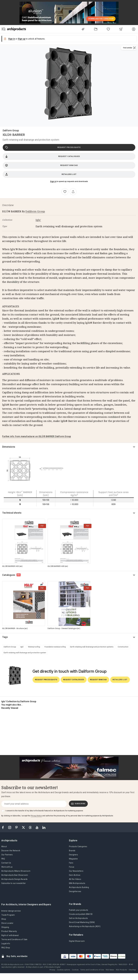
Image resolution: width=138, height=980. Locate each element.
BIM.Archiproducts (77, 883)
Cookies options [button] (64, 970)
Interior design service (11, 911)
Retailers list (41, 174)
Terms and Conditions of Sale (14, 939)
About (4, 846)
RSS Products (121, 970)
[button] (129, 48)
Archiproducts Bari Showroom (15, 875)
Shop (4, 919)
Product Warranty (9, 931)
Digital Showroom (77, 941)
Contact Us (6, 863)
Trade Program (8, 915)
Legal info (6, 944)
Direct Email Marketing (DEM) (82, 922)
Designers (73, 855)
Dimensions (9, 447)
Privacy (52, 970)
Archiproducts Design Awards (14, 879)
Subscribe (78, 804)
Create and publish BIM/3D (81, 914)
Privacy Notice (36, 816)
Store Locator (7, 923)
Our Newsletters (76, 871)
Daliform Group (11, 130)
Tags (5, 637)
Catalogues (11, 575)
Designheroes (75, 891)
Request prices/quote (43, 147)
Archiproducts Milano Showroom (16, 871)
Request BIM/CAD (42, 165)
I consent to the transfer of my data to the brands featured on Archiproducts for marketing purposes (44, 811)
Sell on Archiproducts (78, 918)
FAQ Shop (6, 948)
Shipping (5, 927)
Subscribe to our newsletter (14, 883)
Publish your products (79, 910)
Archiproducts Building (79, 887)
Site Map (132, 970)
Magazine (73, 859)
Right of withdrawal (10, 935)
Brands (72, 851)
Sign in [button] (12, 39)
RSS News (110, 970)
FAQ (3, 859)
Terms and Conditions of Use (92, 970)
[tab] (10, 841)
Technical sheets (12, 513)
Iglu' (38, 220)
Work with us (7, 867)
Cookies (75, 970)
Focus (72, 867)
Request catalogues (43, 156)
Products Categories (78, 846)
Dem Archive (75, 875)
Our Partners (7, 855)
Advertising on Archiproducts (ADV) (85, 926)
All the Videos (75, 879)
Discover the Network (11, 851)
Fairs (71, 863)
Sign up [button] (22, 39)
